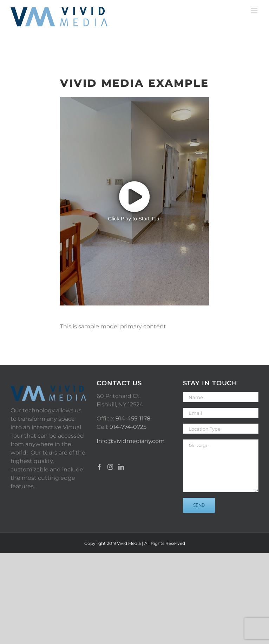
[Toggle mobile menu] (255, 11)
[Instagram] (110, 467)
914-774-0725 (128, 427)
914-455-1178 (133, 418)
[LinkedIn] (121, 467)
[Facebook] (99, 467)
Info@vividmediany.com (131, 441)
